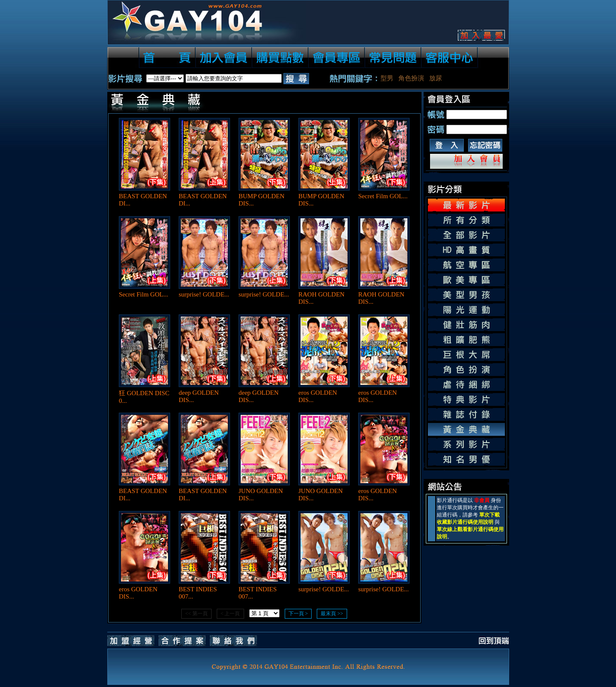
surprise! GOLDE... (204, 294)
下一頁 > (298, 614)
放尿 (436, 78)
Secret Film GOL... (383, 196)
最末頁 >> (332, 614)
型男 (387, 78)
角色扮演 (411, 78)
